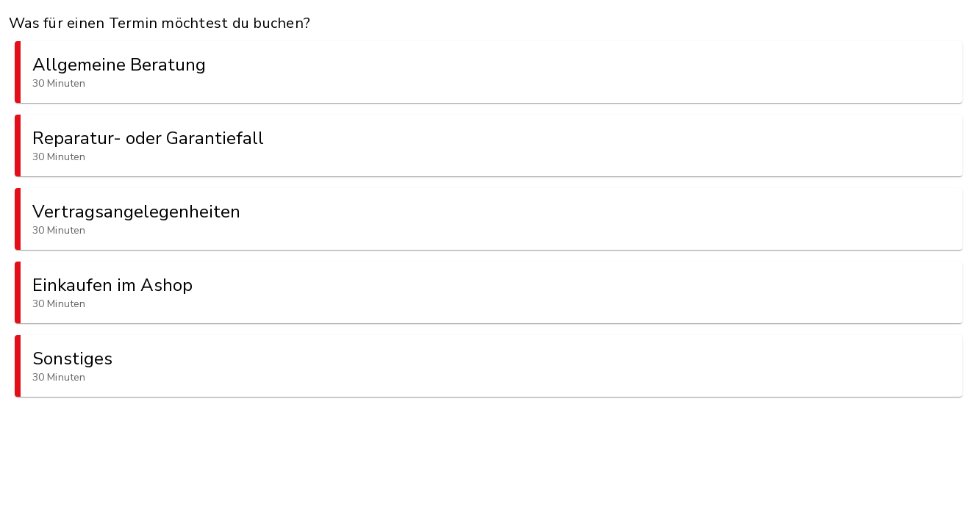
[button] (489, 72)
